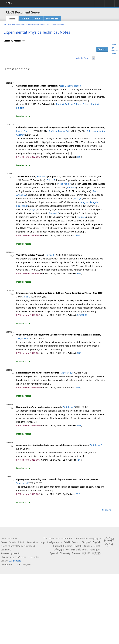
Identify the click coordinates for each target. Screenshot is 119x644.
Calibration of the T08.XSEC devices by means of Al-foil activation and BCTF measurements (60, 127)
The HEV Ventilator (26, 177)
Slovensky (65, 553)
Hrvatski (78, 546)
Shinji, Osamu (23, 338)
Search (12, 19)
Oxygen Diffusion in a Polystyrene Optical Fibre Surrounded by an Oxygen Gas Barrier (58, 335)
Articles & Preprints (15, 24)
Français (68, 546)
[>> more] (106, 510)
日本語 (97, 546)
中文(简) (86, 553)
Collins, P (51, 180)
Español (58, 546)
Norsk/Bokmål (73, 550)
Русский (54, 553)
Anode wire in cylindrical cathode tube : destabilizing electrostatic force (52, 445)
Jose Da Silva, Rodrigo (71, 86)
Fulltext (60, 104)
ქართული (59, 550)
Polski (85, 550)
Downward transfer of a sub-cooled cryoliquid (38, 407)
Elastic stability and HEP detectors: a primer (38, 373)
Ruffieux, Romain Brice (60, 131)
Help (38, 19)
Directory (109, 5)
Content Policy (16, 546)
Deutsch (76, 542)
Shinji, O (26, 297)
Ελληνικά (86, 542)
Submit (25, 19)
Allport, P (71, 188)
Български (57, 542)
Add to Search (84, 58)
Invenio (16, 553)
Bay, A (33, 210)
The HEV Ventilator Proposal (30, 255)
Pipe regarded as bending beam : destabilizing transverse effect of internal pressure (57, 479)
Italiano (88, 546)
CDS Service (21, 557)
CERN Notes (29, 24)
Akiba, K (78, 199)
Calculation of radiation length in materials (37, 86)
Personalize (52, 19)
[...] (90, 100)
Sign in (99, 5)
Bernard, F (54, 213)
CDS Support (15, 561)
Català (67, 542)
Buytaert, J (42, 177)
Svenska (76, 553)
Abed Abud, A (64, 184)
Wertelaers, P (67, 373)
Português (95, 550)
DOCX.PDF (82, 315)
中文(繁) (96, 553)
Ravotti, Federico (24, 131)
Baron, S (82, 217)
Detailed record (24, 116)
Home (4, 24)
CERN (9, 3)
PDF (79, 157)
